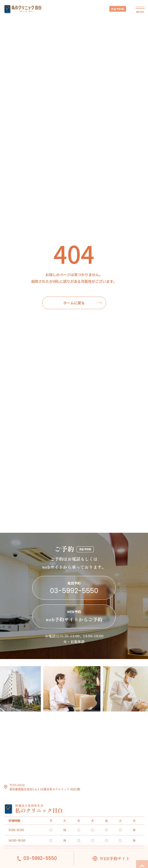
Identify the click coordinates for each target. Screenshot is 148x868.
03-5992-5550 (40, 858)
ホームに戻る (74, 303)
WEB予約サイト (115, 858)
